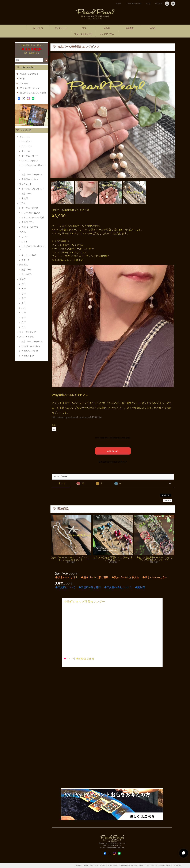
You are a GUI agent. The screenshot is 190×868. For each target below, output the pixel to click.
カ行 (24, 289)
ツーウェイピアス (30, 208)
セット (25, 241)
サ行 (24, 294)
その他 (107, 28)
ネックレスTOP (29, 255)
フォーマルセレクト (84, 34)
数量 (54, 425)
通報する (168, 500)
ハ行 (24, 308)
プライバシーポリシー (31, 88)
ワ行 (24, 327)
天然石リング (28, 356)
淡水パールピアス (30, 227)
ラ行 (24, 322)
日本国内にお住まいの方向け (113, 462)
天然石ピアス (28, 222)
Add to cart (113, 451)
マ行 (24, 313)
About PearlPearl (134, 4)
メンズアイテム (107, 34)
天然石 (152, 28)
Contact (159, 4)
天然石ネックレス (30, 179)
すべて (62, 484)
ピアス (84, 28)
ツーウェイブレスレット (33, 189)
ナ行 (24, 303)
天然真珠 (129, 28)
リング (25, 237)
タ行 (24, 298)
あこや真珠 (27, 274)
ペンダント (27, 141)
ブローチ (26, 260)
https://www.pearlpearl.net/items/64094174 (77, 417)
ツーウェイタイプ (30, 156)
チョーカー (27, 151)
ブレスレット (61, 28)
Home (119, 4)
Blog (148, 4)
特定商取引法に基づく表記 (33, 93)
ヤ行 (24, 317)
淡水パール (27, 193)
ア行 (24, 284)
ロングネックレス (30, 161)
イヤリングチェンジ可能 (33, 217)
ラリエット (27, 146)
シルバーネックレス (31, 346)
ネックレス (38, 28)
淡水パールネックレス (32, 174)
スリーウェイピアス (31, 213)
